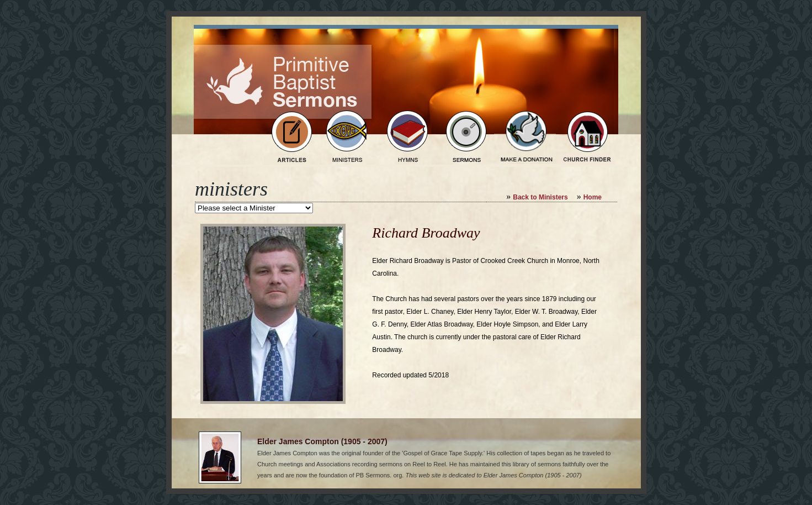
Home (593, 197)
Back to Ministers (540, 197)
